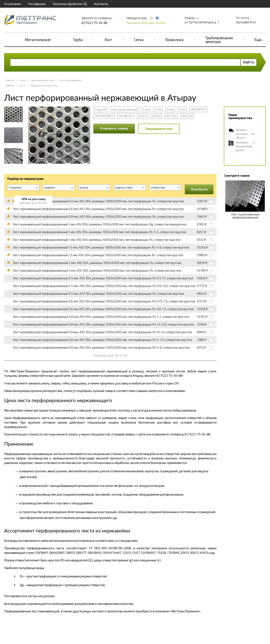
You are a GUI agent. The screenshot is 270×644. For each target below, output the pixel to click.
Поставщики (37, 4)
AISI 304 (171, 116)
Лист (108, 40)
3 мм (170, 109)
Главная (10, 80)
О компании (13, 4)
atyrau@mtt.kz (246, 22)
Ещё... (259, 40)
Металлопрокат (38, 40)
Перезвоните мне (159, 129)
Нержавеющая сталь (43, 80)
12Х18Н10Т (126, 116)
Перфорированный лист (44, 85)
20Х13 (143, 116)
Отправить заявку (114, 128)
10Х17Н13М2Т (104, 116)
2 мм (158, 109)
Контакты (101, 4)
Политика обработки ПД (70, 4)
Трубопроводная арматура (219, 40)
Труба (78, 40)
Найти (248, 62)
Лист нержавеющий (71, 80)
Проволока (174, 40)
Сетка (139, 40)
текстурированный (125, 109)
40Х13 (156, 116)
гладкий (100, 109)
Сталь (23, 80)
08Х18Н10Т (199, 109)
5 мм (182, 109)
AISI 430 (187, 116)
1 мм (146, 109)
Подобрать (200, 189)
